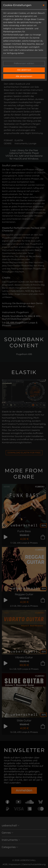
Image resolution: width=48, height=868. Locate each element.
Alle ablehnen (24, 70)
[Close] (44, 5)
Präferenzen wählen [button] (24, 63)
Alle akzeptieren (24, 76)
